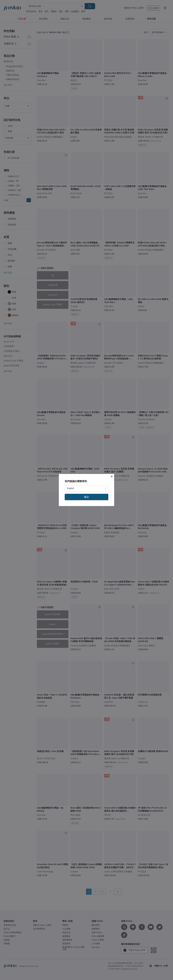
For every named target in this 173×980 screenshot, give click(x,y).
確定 (86, 497)
